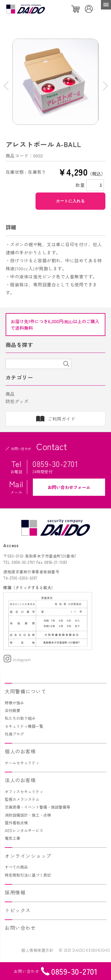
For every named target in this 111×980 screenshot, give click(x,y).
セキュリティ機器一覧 (24, 726)
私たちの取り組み (20, 718)
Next (103, 86)
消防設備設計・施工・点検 (28, 815)
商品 (10, 394)
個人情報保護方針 (37, 950)
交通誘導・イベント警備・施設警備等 (37, 807)
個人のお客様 (20, 751)
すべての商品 (16, 867)
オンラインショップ (28, 856)
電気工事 (12, 838)
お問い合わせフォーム (69, 487)
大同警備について (25, 691)
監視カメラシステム (22, 799)
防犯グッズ (17, 401)
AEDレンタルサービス (24, 830)
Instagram (17, 660)
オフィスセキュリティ (24, 792)
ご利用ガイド (61, 419)
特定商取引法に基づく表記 (28, 875)
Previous (8, 86)
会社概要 (12, 710)
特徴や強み (14, 703)
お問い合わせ (20, 928)
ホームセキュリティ (22, 763)
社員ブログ (14, 734)
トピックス (18, 910)
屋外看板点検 (16, 823)
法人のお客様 (20, 780)
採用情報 (15, 892)
